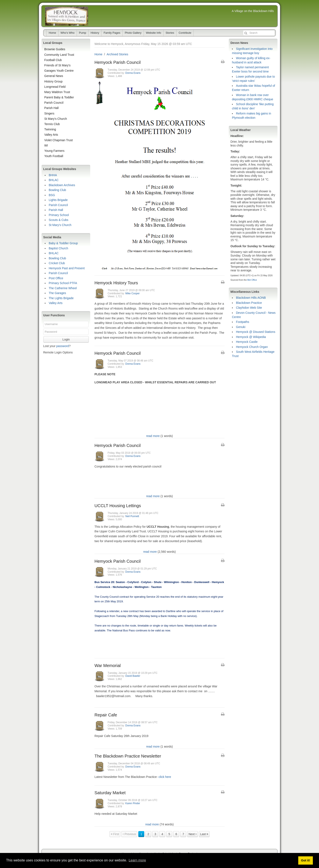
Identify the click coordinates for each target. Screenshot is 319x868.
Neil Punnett (132, 516)
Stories (170, 33)
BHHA (53, 175)
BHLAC (54, 180)
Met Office (252, 280)
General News (54, 76)
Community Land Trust (59, 55)
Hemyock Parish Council (118, 62)
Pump (83, 33)
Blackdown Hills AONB (251, 298)
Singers (49, 113)
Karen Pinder (133, 803)
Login (66, 339)
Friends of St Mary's (57, 65)
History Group (53, 81)
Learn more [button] (137, 860)
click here (165, 777)
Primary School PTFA (63, 283)
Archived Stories (117, 54)
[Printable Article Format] (223, 62)
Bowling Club (57, 190)
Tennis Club (52, 124)
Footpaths (243, 322)
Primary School (59, 215)
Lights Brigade (58, 200)
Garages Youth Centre (59, 71)
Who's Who (68, 33)
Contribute (185, 33)
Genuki (241, 327)
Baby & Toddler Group (63, 243)
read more (153, 436)
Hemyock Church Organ (252, 347)
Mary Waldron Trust (57, 92)
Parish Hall (51, 108)
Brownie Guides (55, 49)
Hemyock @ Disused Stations (256, 332)
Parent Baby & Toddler (59, 97)
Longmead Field (55, 87)
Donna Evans (133, 73)
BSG (52, 195)
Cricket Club (57, 263)
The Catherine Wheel (63, 288)
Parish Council (54, 103)
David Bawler (133, 676)
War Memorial (108, 666)
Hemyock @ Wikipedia (251, 337)
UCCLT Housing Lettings (118, 506)
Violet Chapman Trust (58, 140)
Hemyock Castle (247, 342)
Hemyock (67, 16)
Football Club (53, 60)
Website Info (154, 33)
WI (46, 145)
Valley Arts (51, 135)
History (95, 33)
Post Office (56, 278)
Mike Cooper (132, 293)
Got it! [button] (305, 860)
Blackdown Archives (62, 185)
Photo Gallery (133, 33)
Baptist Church (58, 248)
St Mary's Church (56, 119)
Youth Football (54, 156)
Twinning (50, 129)
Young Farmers (54, 151)
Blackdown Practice (249, 303)
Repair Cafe (106, 715)
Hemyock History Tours (116, 283)
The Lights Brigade (61, 298)
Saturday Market (110, 793)
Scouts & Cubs (59, 220)
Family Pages (112, 33)
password (62, 346)
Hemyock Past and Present (67, 268)
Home (52, 33)
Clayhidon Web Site (249, 308)
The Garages (57, 293)
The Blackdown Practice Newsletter (128, 756)
